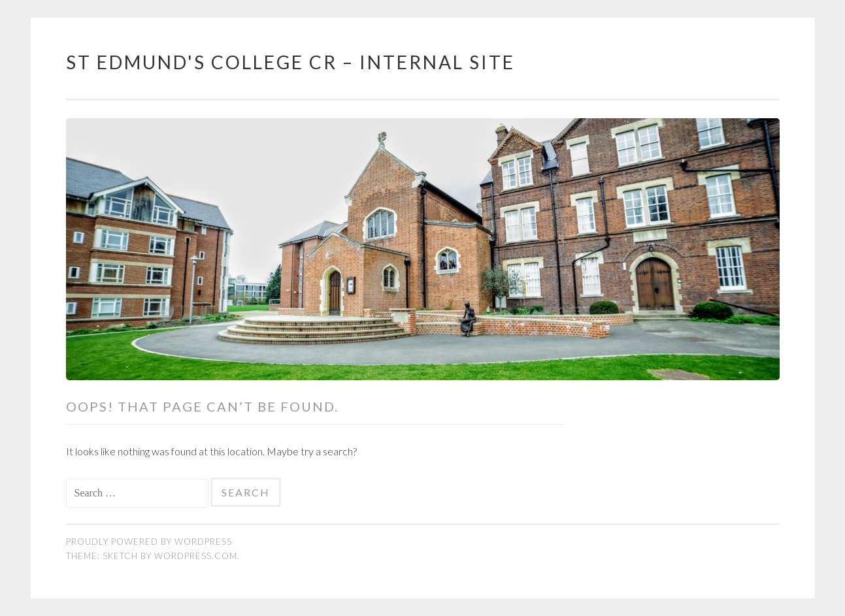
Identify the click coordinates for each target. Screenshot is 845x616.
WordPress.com (196, 556)
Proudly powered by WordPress (149, 542)
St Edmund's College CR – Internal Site (290, 62)
